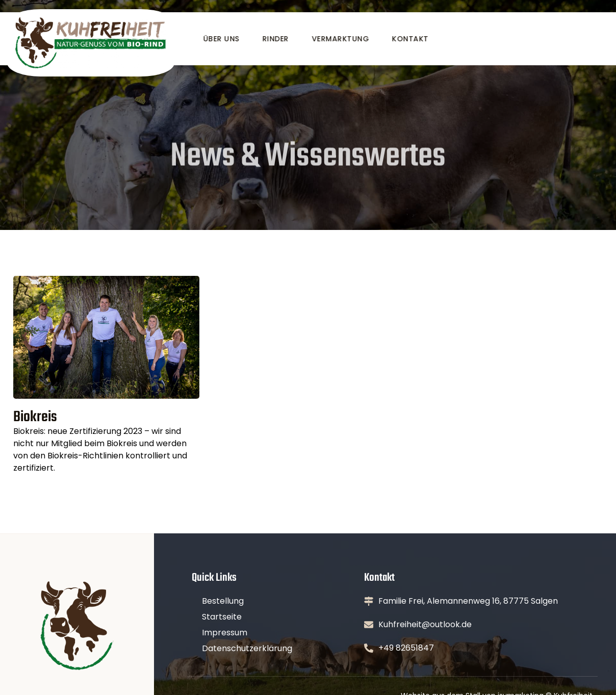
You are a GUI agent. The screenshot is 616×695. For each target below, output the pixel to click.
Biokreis (35, 417)
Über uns (221, 39)
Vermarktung (340, 39)
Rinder (275, 39)
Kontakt (409, 39)
